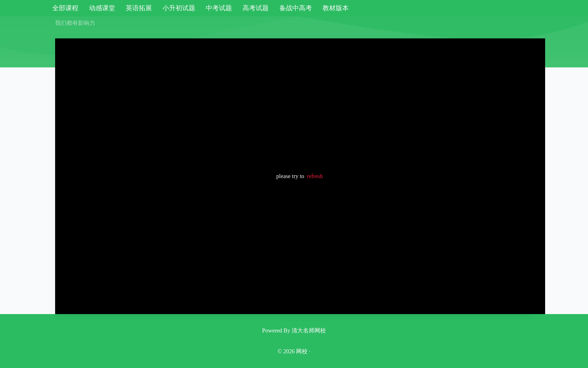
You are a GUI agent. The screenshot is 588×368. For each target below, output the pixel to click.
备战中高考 (296, 8)
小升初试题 (179, 8)
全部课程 (65, 8)
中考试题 (219, 8)
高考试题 (256, 8)
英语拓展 (139, 8)
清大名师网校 (309, 331)
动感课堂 (102, 8)
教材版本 (336, 8)
